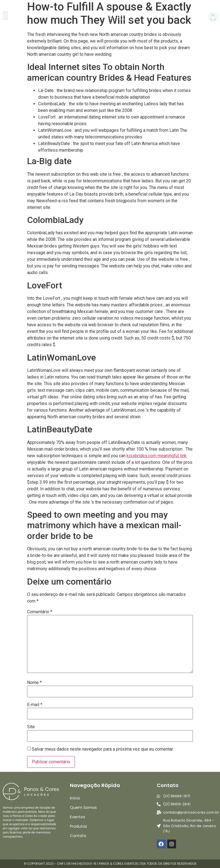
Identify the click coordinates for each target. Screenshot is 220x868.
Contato (78, 836)
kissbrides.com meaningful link (157, 456)
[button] (5, 16)
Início (75, 798)
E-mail (35, 705)
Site (31, 727)
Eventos (78, 817)
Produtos (78, 826)
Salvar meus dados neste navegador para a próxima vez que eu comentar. (103, 749)
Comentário (40, 612)
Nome (34, 683)
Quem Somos (83, 807)
